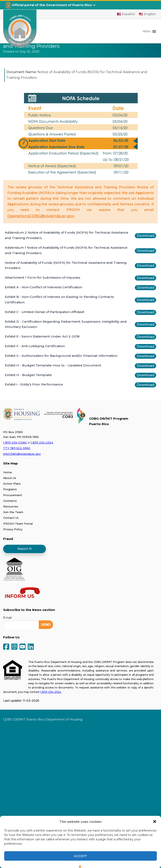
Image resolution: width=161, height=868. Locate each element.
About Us (10, 478)
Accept (81, 856)
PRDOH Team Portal (18, 524)
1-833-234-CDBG (15, 442)
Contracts (10, 501)
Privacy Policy (13, 529)
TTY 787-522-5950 (17, 448)
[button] (155, 821)
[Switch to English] (147, 14)
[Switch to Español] (126, 14)
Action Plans (12, 484)
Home (8, 472)
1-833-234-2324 (42, 442)
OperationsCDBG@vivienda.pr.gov (41, 216)
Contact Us (11, 518)
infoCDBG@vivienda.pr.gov (22, 454)
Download (145, 236)
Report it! (25, 549)
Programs (10, 489)
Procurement (13, 495)
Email (7, 618)
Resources (11, 506)
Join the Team (13, 512)
